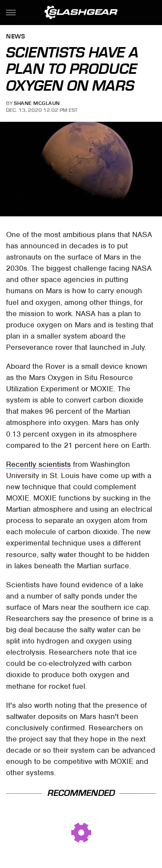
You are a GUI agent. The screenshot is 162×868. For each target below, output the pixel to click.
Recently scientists (38, 464)
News (16, 37)
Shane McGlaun (37, 103)
